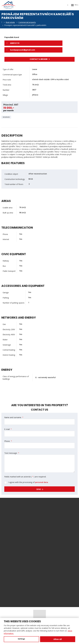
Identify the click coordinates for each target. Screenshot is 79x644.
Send (39, 489)
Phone (8, 441)
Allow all (58, 639)
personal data (41, 482)
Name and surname (14, 417)
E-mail (8, 429)
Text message (12, 453)
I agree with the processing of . (28, 482)
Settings (21, 639)
